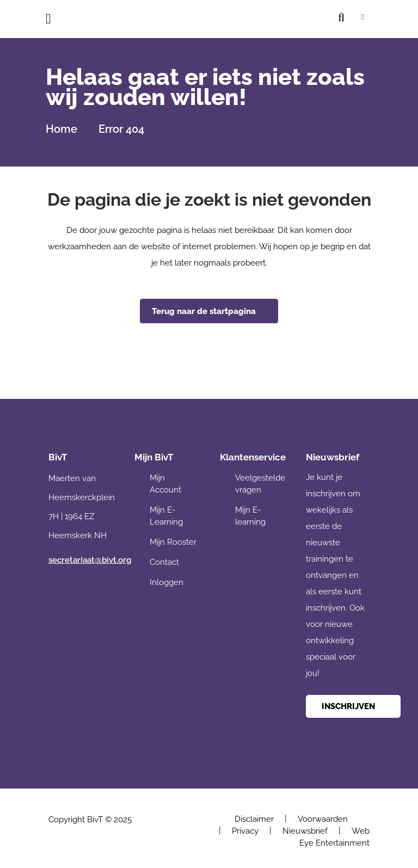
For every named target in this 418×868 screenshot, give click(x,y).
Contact (164, 562)
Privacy (245, 831)
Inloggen (167, 582)
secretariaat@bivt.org (90, 560)
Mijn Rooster (173, 542)
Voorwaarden (323, 819)
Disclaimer (254, 819)
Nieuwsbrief (305, 831)
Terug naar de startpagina (204, 311)
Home (62, 129)
